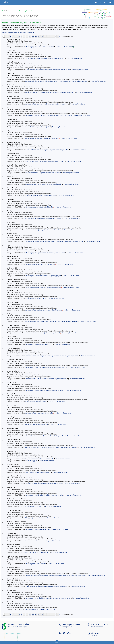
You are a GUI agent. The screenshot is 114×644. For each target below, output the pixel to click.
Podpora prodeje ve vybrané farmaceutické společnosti (43, 287)
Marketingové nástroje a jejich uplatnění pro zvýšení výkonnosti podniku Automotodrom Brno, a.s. (56, 81)
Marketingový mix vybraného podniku (38, 529)
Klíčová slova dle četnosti (26, 33)
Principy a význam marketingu (35, 518)
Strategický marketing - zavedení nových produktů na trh (43, 184)
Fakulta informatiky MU (21, 627)
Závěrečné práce (11, 11)
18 (48, 36)
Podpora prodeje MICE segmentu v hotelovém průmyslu (43, 173)
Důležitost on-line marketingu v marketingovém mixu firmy (44, 484)
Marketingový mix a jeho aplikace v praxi (38, 344)
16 (42, 36)
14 (36, 36)
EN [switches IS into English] (105, 2)
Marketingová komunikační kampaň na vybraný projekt (43, 276)
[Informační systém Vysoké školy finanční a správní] (5, 2)
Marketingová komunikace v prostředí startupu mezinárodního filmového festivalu (51, 321)
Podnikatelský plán (31, 461)
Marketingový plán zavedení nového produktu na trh (42, 138)
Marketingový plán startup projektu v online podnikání (42, 333)
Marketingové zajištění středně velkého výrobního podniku (44, 390)
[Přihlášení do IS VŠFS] (110, 2)
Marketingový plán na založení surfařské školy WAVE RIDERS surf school (49, 115)
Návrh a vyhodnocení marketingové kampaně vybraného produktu (47, 150)
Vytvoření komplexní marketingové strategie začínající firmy (45, 58)
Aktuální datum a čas (97, 627)
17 (45, 36)
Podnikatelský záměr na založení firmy (38, 472)
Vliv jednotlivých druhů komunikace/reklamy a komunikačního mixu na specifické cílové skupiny (56, 575)
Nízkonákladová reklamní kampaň (36, 402)
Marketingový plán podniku (34, 506)
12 (30, 36)
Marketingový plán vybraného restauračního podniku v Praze (45, 253)
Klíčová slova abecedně (9, 33)
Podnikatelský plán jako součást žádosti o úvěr (40, 264)
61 (58, 36)
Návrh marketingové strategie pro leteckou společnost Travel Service (48, 70)
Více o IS (95, 633)
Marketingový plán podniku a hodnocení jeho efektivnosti (43, 310)
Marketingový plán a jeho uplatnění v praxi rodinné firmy (43, 230)
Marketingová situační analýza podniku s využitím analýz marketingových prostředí (52, 356)
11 (27, 36)
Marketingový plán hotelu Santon (36, 299)
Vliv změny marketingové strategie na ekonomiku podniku (44, 218)
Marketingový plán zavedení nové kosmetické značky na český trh (46, 104)
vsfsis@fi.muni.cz (67, 627)
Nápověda (67, 633)
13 (33, 36)
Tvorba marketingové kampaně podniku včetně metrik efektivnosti (46, 587)
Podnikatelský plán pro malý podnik (36, 424)
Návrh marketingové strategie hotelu (37, 552)
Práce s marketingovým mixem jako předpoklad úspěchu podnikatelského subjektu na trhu (54, 241)
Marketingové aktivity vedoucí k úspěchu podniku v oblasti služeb (46, 367)
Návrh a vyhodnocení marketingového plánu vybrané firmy (44, 161)
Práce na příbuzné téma (27, 11)
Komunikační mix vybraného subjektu (38, 127)
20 (54, 36)
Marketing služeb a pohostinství (36, 564)
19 (51, 36)
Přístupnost (94, 635)
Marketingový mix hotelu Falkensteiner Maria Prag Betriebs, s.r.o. (46, 379)
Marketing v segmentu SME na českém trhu (39, 207)
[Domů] (96, 2)
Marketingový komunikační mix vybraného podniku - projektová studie (48, 598)
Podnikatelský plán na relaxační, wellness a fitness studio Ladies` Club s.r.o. (49, 93)
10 (24, 36)
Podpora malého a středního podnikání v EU (39, 459)
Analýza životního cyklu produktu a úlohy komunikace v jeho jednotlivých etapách (51, 447)
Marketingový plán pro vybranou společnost (40, 47)
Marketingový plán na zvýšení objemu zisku (39, 413)
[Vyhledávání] (101, 2)
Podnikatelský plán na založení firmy (37, 541)
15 (39, 36)
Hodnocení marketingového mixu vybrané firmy (41, 196)
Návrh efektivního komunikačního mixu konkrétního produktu (45, 436)
